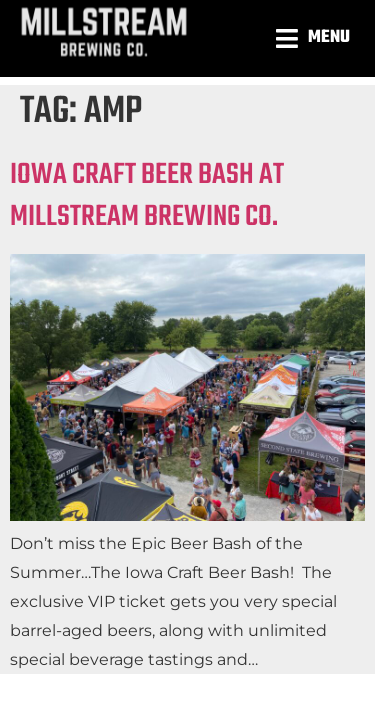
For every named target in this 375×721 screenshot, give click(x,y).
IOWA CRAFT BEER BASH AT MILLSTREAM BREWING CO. (147, 196)
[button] (315, 38)
